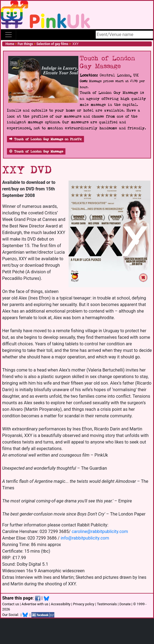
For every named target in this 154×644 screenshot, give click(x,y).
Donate (125, 604)
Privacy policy (84, 604)
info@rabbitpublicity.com (85, 538)
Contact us (11, 604)
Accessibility (61, 604)
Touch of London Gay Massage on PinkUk (45, 139)
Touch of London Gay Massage (36, 152)
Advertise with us (35, 604)
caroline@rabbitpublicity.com (100, 531)
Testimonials (107, 604)
